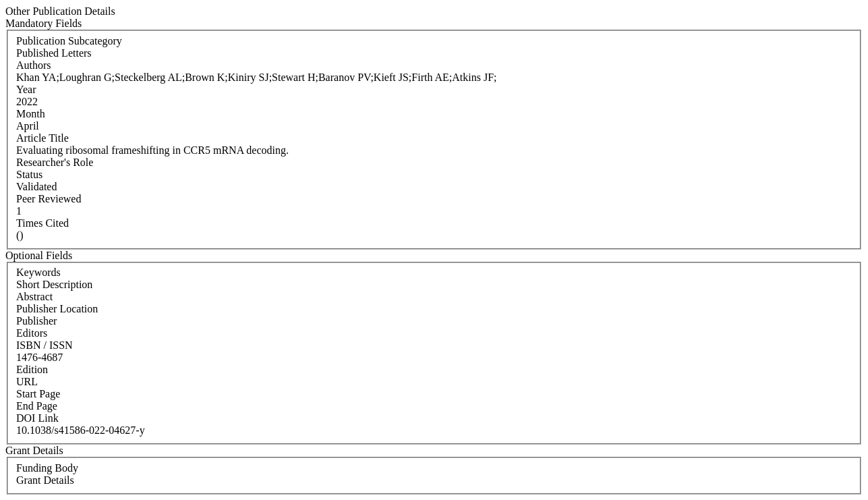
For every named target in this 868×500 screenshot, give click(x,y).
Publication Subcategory (69, 41)
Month (31, 114)
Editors (32, 333)
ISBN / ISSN (45, 345)
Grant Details (45, 480)
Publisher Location (57, 309)
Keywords (38, 272)
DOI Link (37, 418)
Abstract (34, 297)
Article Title (42, 138)
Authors (34, 65)
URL (27, 382)
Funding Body (47, 468)
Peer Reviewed (49, 199)
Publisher (36, 321)
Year (26, 89)
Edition (32, 369)
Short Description (54, 284)
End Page (37, 406)
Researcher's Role (55, 162)
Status (29, 174)
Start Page (38, 394)
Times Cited (42, 223)
